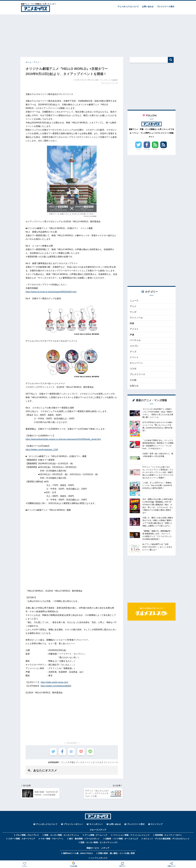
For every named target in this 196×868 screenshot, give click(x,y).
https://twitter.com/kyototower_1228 (42, 450)
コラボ (98, 762)
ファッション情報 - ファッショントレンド (131, 835)
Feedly (155, 149)
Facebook (147, 149)
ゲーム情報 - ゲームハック (96, 835)
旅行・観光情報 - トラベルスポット (84, 839)
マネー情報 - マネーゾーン (52, 839)
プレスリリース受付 (166, 7)
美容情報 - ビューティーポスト (168, 835)
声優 (71, 762)
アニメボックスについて (128, 7)
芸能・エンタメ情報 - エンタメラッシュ (62, 835)
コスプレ (134, 347)
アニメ (64, 762)
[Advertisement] (98, 34)
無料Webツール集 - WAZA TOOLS (78, 854)
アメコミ (134, 329)
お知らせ (134, 387)
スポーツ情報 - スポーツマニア (22, 839)
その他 (133, 381)
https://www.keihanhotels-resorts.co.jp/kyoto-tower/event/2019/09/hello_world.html (63, 439)
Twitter (138, 149)
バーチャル (135, 341)
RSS (164, 149)
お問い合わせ (148, 7)
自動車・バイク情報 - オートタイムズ (122, 839)
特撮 (132, 324)
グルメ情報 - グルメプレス (27, 835)
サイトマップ (157, 824)
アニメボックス (101, 858)
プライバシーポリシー (73, 824)
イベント (88, 762)
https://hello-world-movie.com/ (54, 682)
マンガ (133, 312)
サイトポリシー (96, 824)
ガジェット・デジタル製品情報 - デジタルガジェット (167, 839)
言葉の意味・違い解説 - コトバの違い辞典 (116, 854)
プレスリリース (111, 762)
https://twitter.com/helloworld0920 (56, 686)
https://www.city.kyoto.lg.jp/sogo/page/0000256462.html (51, 292)
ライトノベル (136, 318)
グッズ (79, 762)
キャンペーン (136, 364)
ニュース (134, 301)
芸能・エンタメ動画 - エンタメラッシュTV (99, 843)
